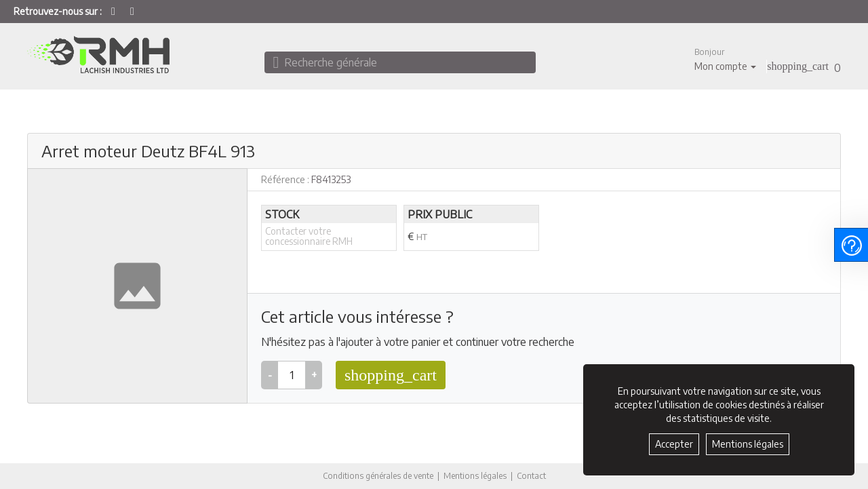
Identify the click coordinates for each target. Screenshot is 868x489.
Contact (531, 476)
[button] (725, 59)
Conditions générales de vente (378, 476)
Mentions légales (475, 476)
